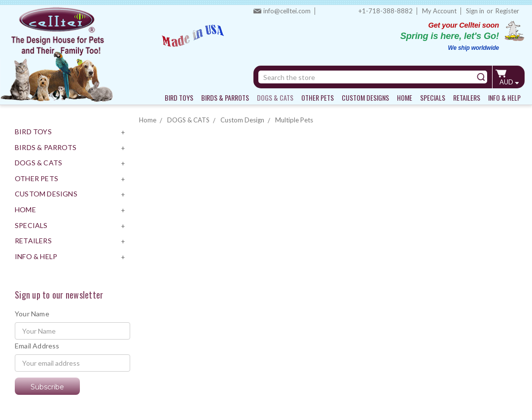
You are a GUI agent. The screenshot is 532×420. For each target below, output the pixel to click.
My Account (439, 11)
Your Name (32, 314)
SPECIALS (433, 97)
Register (507, 11)
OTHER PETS (318, 97)
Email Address (37, 346)
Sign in (475, 11)
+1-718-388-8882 (386, 11)
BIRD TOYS (179, 97)
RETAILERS (467, 97)
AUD (509, 82)
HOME (405, 97)
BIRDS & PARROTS (225, 97)
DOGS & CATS (275, 97)
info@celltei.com (287, 11)
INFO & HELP (504, 97)
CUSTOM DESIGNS (365, 97)
